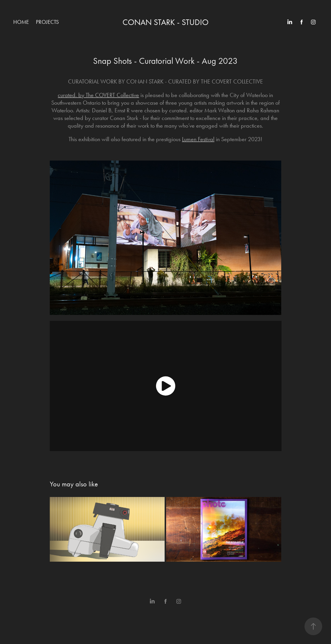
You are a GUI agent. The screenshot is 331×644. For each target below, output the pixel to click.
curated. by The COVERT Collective (98, 95)
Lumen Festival (198, 139)
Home (21, 22)
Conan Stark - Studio (165, 22)
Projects (47, 22)
